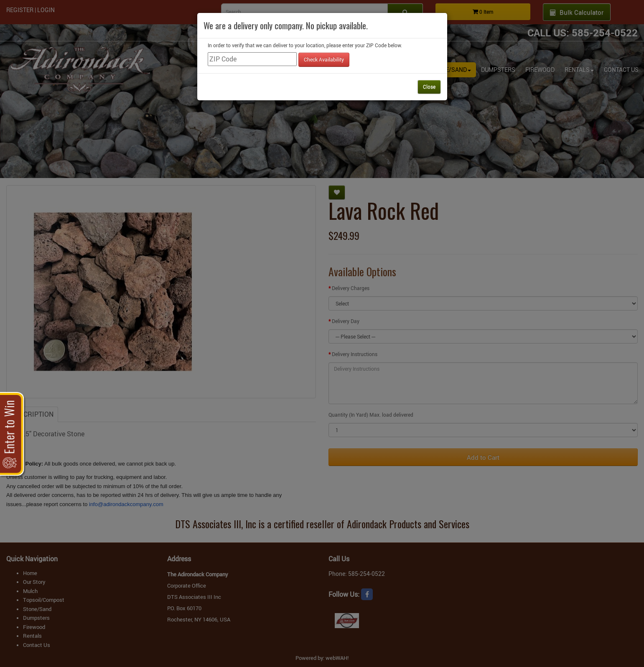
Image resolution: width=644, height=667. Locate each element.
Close (429, 87)
